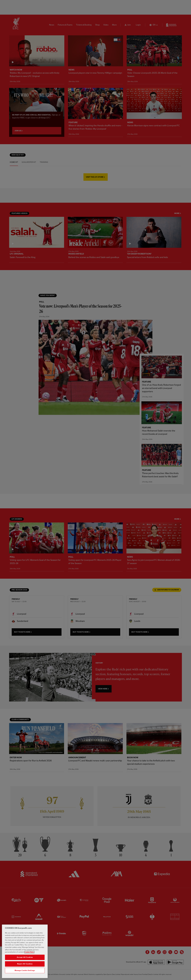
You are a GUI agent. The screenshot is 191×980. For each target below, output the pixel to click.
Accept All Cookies (25, 957)
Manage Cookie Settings (25, 970)
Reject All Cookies (25, 964)
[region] (25, 951)
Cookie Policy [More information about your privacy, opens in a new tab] (29, 952)
